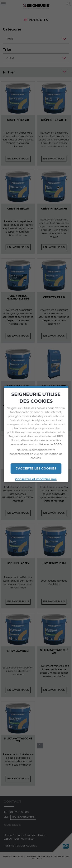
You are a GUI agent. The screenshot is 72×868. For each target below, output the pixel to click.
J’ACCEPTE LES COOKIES (36, 469)
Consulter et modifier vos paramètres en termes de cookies (36, 482)
